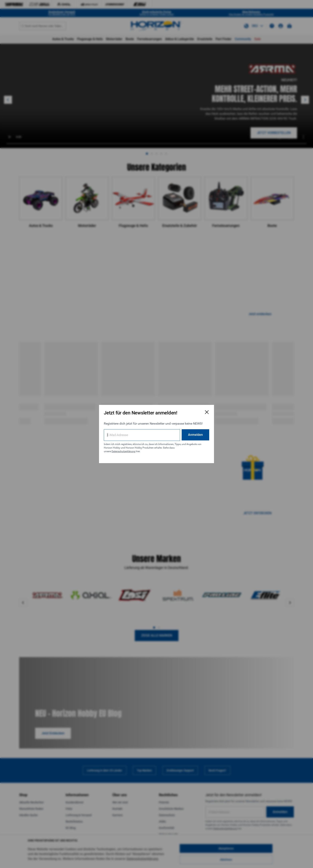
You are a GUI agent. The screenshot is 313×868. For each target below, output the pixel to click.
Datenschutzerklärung (123, 451)
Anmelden (195, 435)
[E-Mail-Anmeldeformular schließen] (207, 412)
